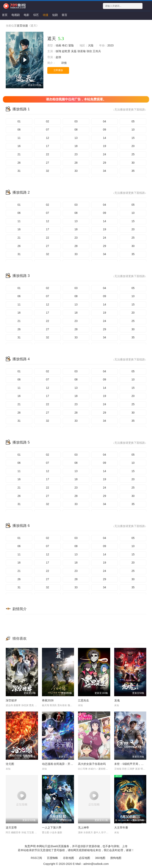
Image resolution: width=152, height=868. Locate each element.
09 (104, 130)
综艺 (36, 15)
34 (104, 171)
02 (47, 121)
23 (76, 154)
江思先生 (84, 700)
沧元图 (10, 764)
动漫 (46, 15)
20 (133, 146)
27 (47, 163)
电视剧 (16, 15)
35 (133, 171)
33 (76, 171)
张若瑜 (82, 51)
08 (76, 130)
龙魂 (117, 700)
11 (19, 138)
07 (47, 130)
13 (76, 138)
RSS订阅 (36, 858)
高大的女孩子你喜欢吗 (92, 764)
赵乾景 (66, 51)
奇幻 (65, 45)
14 (104, 138)
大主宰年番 (121, 828)
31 (19, 171)
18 (76, 146)
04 (104, 121)
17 (47, 146)
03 (76, 121)
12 (47, 138)
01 (19, 121)
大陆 (91, 45)
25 (133, 154)
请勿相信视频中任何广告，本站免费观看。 (76, 99)
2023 (111, 45)
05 (133, 121)
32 (47, 171)
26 (19, 163)
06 (19, 130)
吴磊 (74, 51)
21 (19, 154)
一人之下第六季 (52, 828)
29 (104, 163)
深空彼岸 (11, 700)
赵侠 (58, 57)
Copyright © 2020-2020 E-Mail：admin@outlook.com (76, 864)
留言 (65, 15)
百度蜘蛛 (52, 858)
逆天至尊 (11, 828)
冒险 (71, 45)
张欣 (89, 51)
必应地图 (85, 858)
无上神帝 (84, 828)
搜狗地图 (116, 858)
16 (19, 146)
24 (104, 154)
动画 (58, 45)
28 (76, 163)
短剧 (55, 15)
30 (133, 163)
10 (133, 130)
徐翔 (58, 51)
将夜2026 (48, 700)
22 (47, 154)
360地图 (100, 858)
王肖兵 (97, 51)
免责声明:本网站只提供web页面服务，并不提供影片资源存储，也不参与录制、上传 (76, 846)
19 (104, 146)
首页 (5, 15)
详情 (64, 63)
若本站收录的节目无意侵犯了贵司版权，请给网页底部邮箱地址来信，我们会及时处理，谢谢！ (76, 850)
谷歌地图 (68, 858)
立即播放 (58, 70)
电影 (27, 15)
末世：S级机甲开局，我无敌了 (133, 764)
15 (133, 138)
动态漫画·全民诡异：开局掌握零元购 (65, 764)
